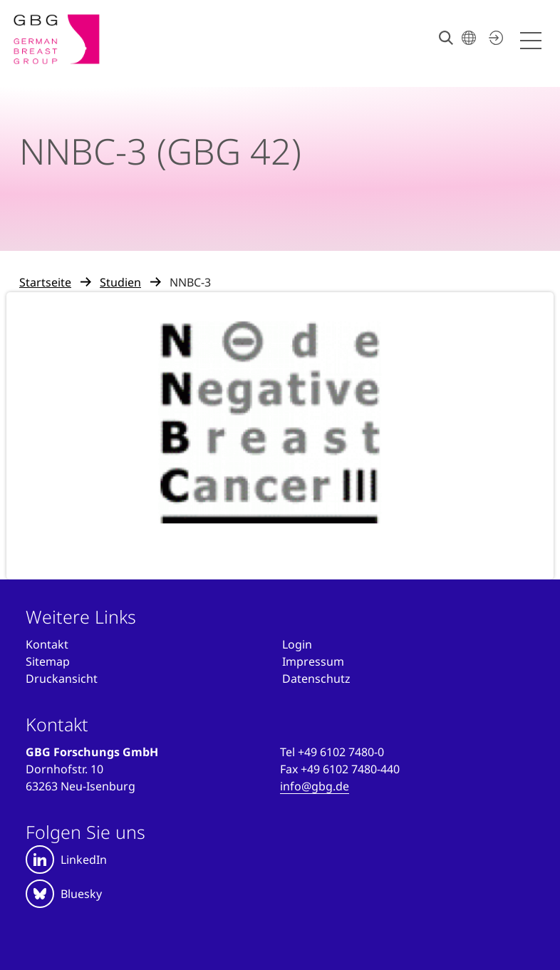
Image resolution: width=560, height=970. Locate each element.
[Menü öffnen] (533, 41)
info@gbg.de (315, 786)
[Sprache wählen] (469, 38)
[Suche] (446, 38)
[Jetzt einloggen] (494, 38)
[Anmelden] (297, 644)
